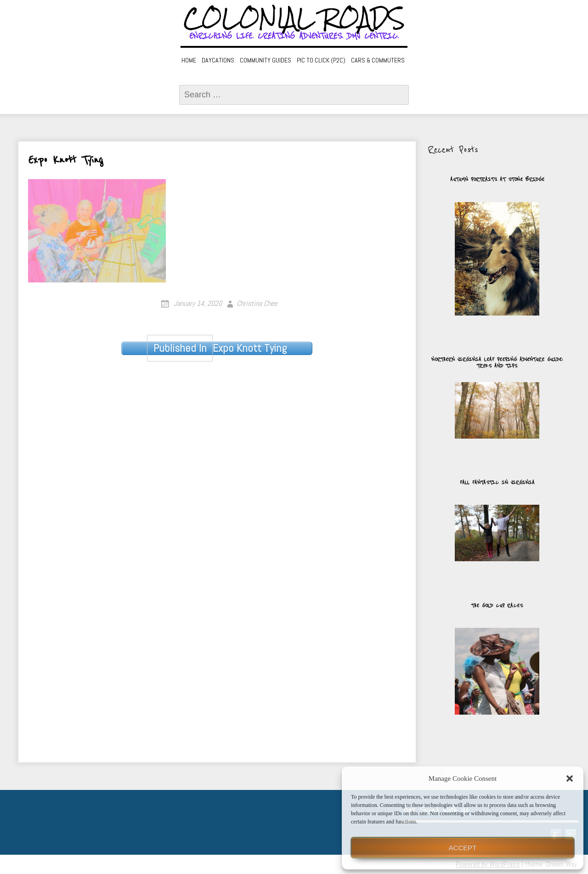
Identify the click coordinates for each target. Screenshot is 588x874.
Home (189, 60)
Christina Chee (257, 303)
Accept (463, 848)
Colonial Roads (294, 18)
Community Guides (266, 60)
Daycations (218, 60)
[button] (570, 778)
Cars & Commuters (378, 60)
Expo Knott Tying (217, 348)
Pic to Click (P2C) (321, 60)
